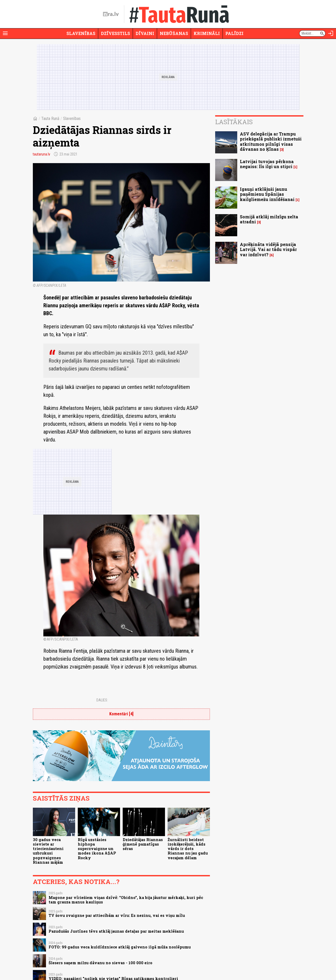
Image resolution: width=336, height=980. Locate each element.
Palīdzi (234, 33)
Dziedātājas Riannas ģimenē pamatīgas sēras (143, 844)
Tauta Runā (50, 119)
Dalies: (102, 700)
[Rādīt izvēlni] (5, 33)
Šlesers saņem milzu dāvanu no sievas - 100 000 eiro (100, 963)
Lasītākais (234, 122)
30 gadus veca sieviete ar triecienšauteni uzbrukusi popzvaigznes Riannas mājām (48, 851)
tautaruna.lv (42, 154)
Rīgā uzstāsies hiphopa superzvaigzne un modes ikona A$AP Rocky (97, 849)
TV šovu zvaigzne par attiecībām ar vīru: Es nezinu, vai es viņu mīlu (117, 915)
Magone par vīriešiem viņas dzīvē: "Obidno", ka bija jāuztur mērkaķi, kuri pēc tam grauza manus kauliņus (126, 900)
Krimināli (207, 33)
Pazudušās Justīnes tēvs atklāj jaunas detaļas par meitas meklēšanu (116, 931)
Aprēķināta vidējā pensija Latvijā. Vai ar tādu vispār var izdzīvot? (268, 249)
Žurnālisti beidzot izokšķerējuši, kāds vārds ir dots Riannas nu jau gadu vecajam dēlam (188, 849)
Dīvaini (145, 33)
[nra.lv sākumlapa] (111, 14)
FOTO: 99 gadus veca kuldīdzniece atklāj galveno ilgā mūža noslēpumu (120, 947)
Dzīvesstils (115, 33)
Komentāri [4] (121, 714)
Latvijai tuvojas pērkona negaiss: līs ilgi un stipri (267, 164)
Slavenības (81, 33)
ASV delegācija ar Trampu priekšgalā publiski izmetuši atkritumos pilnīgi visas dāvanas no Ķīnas (271, 141)
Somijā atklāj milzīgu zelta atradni (269, 219)
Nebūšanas (174, 33)
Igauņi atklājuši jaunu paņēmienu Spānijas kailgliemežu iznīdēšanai (267, 194)
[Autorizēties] (331, 33)
